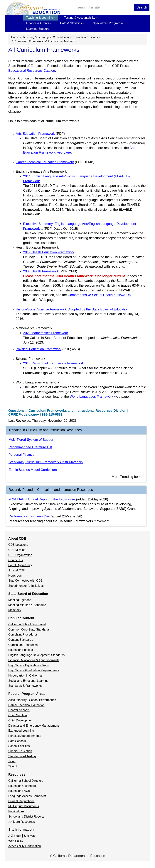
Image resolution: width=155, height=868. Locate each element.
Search (142, 7)
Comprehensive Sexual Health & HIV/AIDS (99, 295)
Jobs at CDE (17, 570)
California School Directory (26, 781)
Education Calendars (22, 786)
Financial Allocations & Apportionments (34, 660)
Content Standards (21, 640)
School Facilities (19, 746)
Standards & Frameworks (25, 686)
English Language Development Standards (36, 655)
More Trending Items (127, 477)
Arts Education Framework (40, 134)
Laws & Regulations (21, 801)
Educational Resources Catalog (32, 71)
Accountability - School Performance (32, 700)
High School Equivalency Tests (29, 665)
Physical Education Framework (48, 349)
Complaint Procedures (23, 635)
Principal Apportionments (25, 736)
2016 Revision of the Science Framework (53, 363)
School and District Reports (26, 817)
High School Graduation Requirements (34, 670)
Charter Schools (19, 710)
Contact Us (16, 560)
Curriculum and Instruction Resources (77, 37)
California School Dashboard (27, 624)
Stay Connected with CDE (25, 581)
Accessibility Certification (25, 846)
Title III (13, 766)
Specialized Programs (108, 23)
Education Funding (21, 650)
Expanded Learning (21, 731)
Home (15, 37)
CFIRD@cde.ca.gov (24, 415)
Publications (16, 811)
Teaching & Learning (41, 18)
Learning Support (38, 29)
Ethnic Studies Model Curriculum (33, 470)
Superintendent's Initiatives (26, 586)
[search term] (105, 8)
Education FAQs (19, 791)
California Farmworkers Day (29, 516)
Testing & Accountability (81, 18)
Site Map (30, 836)
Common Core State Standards (29, 630)
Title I (12, 761)
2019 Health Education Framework (49, 252)
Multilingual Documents (24, 806)
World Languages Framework (92, 397)
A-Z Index (15, 836)
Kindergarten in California (25, 676)
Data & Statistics (72, 23)
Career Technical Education (26, 705)
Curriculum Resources (23, 645)
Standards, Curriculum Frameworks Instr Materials (46, 462)
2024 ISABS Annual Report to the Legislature (42, 499)
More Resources (24, 822)
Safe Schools (17, 741)
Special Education (20, 751)
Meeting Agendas (20, 600)
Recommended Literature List (30, 447)
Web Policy (16, 841)
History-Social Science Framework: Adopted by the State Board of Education (72, 309)
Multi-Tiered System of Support (31, 440)
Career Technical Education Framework (55, 162)
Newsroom (15, 576)
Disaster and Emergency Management (34, 726)
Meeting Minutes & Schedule (27, 605)
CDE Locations (18, 545)
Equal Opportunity (20, 565)
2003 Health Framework (50, 271)
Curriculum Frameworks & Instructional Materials (45, 41)
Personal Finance (21, 455)
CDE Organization (20, 555)
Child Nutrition (18, 715)
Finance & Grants (39, 23)
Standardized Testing (22, 756)
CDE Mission (17, 550)
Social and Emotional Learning (28, 681)
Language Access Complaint (27, 796)
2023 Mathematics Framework (46, 333)
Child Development (21, 720)
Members (15, 610)
